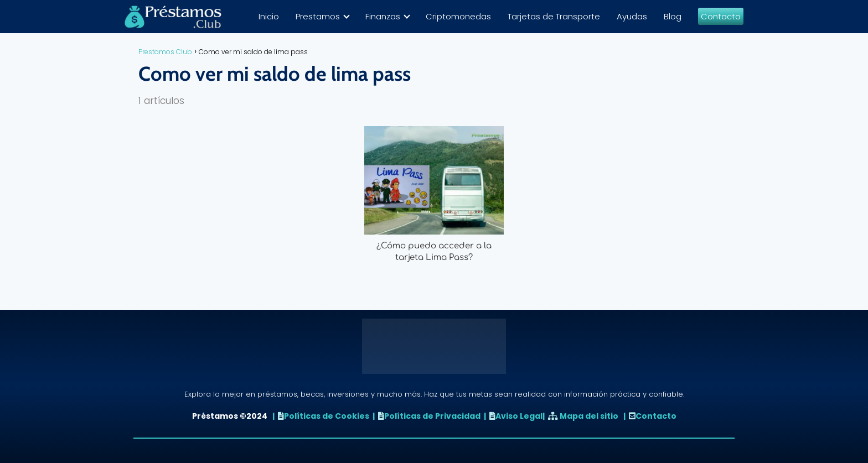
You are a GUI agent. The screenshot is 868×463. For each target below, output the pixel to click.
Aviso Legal (519, 416)
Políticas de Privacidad (432, 416)
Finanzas (383, 16)
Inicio (269, 16)
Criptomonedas (458, 16)
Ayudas (632, 16)
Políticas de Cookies (327, 416)
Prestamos (318, 16)
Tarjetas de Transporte (554, 16)
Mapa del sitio (589, 416)
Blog (673, 16)
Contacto (721, 16)
